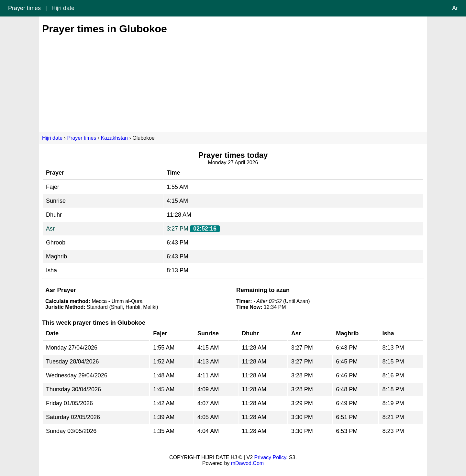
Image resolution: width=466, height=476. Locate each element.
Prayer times (24, 8)
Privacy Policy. (271, 457)
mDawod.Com (247, 463)
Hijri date (63, 8)
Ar (455, 8)
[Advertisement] (233, 80)
